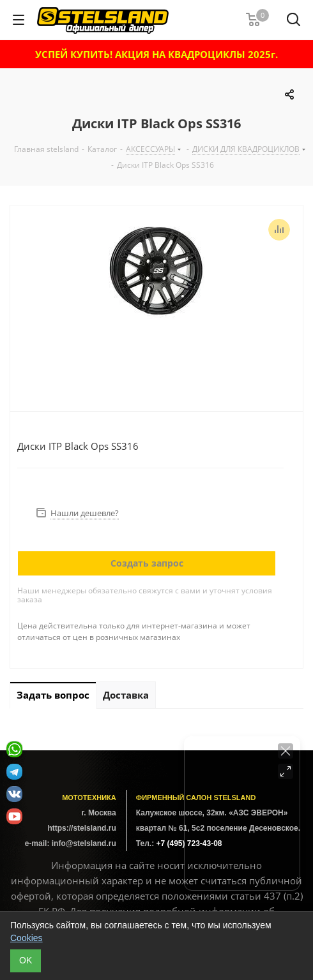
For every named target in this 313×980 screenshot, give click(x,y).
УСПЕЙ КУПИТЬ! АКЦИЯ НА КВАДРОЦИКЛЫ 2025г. (156, 54)
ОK (26, 960)
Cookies (27, 938)
